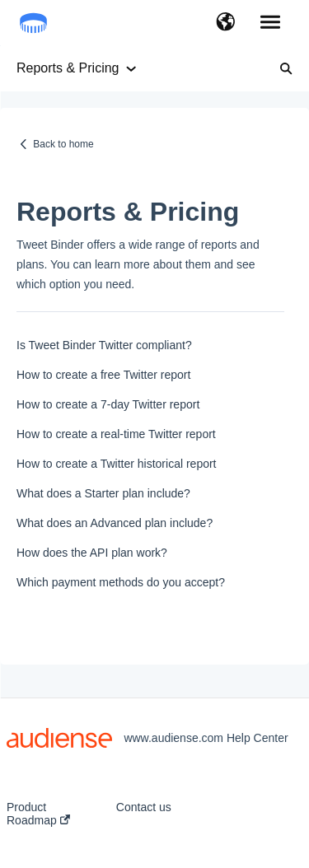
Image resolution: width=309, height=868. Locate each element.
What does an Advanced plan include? (115, 523)
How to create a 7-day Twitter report (108, 404)
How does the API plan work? (92, 553)
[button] (225, 23)
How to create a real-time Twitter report (116, 434)
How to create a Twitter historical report (117, 464)
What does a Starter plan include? (103, 493)
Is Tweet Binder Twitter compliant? (104, 345)
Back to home (63, 144)
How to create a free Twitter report (103, 375)
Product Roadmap (38, 814)
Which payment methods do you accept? (121, 582)
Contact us (144, 807)
